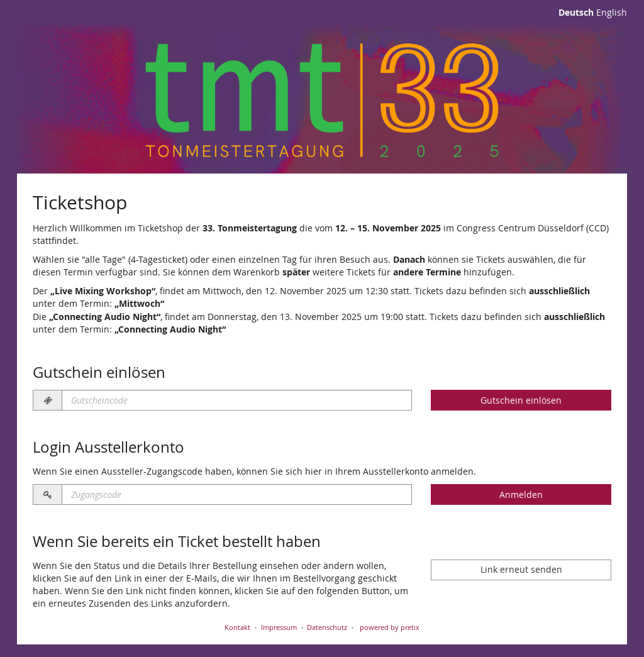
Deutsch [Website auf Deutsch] (576, 12)
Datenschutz (327, 627)
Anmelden (521, 494)
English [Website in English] (612, 12)
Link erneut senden (521, 569)
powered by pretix (390, 627)
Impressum (279, 627)
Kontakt (237, 627)
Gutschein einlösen (521, 400)
